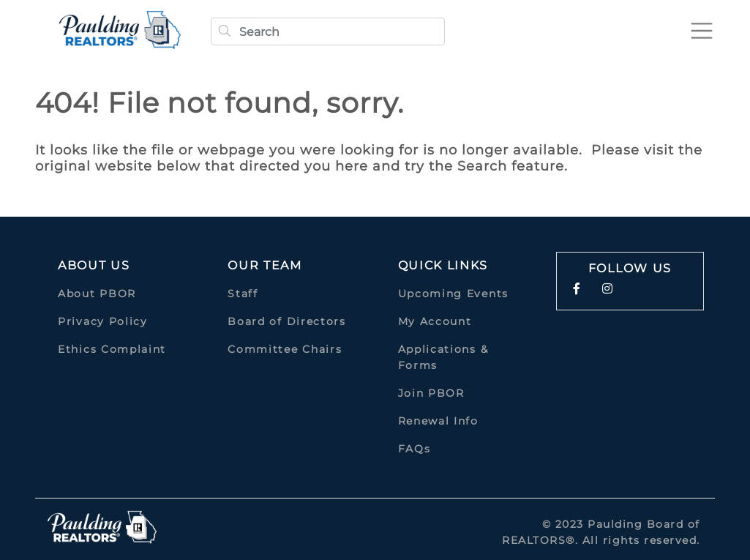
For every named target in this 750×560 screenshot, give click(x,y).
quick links (443, 265)
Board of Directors (287, 321)
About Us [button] (94, 265)
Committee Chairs (285, 349)
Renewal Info (438, 421)
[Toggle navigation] (702, 31)
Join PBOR (431, 393)
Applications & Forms (443, 357)
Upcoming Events (454, 294)
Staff (243, 294)
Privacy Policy (103, 321)
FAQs (415, 449)
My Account (435, 321)
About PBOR (97, 294)
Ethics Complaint (112, 349)
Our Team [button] (265, 265)
